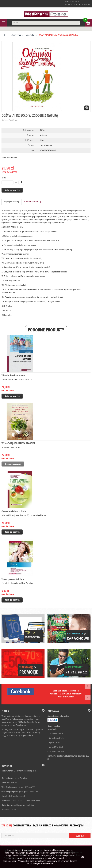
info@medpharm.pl (16, 796)
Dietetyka (30, 35)
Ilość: (4, 178)
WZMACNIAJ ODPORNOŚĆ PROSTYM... (19, 443)
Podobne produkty (33, 202)
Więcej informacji (12, 202)
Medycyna (16, 35)
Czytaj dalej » (27, 736)
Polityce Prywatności (43, 864)
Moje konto (85, 5)
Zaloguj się (71, 5)
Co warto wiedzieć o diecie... (15, 511)
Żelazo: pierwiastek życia (13, 579)
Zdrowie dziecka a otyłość (13, 375)
